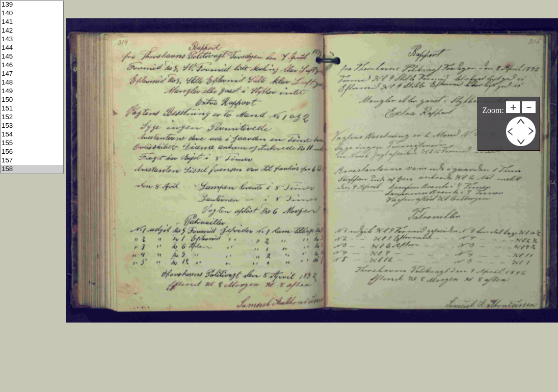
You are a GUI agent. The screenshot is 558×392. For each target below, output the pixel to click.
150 (32, 100)
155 (32, 143)
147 (32, 74)
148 (32, 83)
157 (32, 161)
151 (32, 109)
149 (32, 91)
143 (32, 39)
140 (32, 13)
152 (32, 117)
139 (32, 5)
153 (32, 126)
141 (32, 22)
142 (32, 31)
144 (32, 48)
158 (32, 169)
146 (32, 65)
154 (32, 135)
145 (32, 57)
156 (32, 152)
